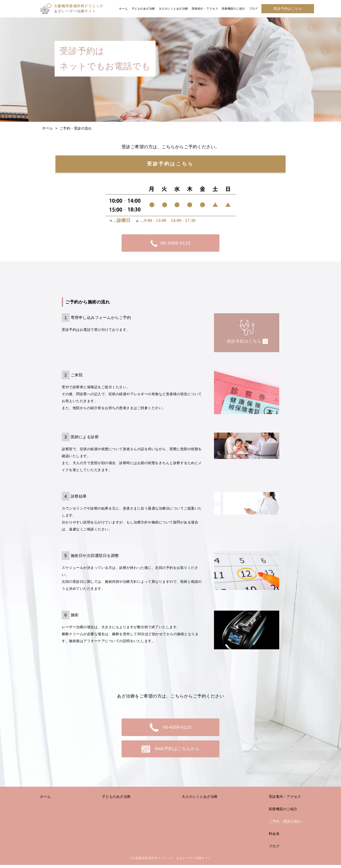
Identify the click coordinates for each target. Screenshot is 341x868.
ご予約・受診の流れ (285, 824)
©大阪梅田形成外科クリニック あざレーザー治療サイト (170, 861)
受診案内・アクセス (285, 799)
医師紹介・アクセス (205, 9)
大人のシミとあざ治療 (173, 9)
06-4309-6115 (170, 242)
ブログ (253, 9)
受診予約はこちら (288, 9)
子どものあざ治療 (143, 9)
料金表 (274, 837)
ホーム (123, 9)
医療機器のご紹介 (234, 9)
